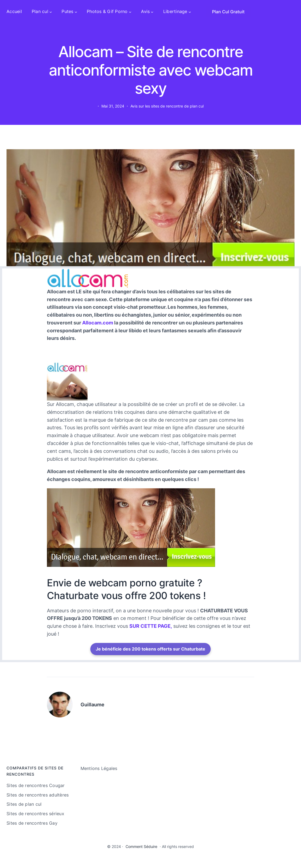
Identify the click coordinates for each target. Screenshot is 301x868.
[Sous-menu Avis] (152, 12)
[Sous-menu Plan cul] (51, 12)
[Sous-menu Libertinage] (190, 12)
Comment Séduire (141, 846)
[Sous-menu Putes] (76, 12)
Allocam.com (98, 323)
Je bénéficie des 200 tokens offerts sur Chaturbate (150, 649)
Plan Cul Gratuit (228, 12)
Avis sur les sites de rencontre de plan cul (167, 106)
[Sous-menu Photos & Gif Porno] (130, 12)
